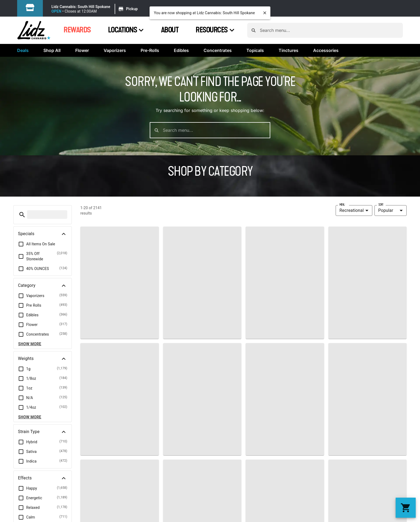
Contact (163, 301)
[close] (265, 13)
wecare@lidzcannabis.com (246, 311)
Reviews (163, 310)
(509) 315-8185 (302, 304)
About (170, 30)
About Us (172, 266)
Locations (126, 30)
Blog (160, 318)
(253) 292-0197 (369, 304)
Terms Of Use (403, 351)
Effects (106, 300)
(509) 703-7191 (234, 304)
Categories (112, 284)
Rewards (77, 30)
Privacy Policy (372, 351)
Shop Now (111, 267)
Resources (215, 30)
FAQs (160, 293)
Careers (163, 327)
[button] (95, 9)
